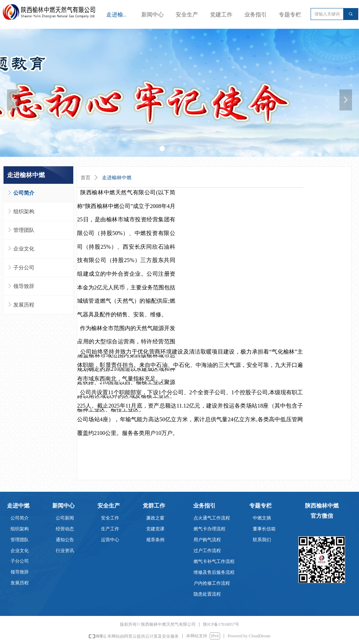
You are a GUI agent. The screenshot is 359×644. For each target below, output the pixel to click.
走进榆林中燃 (117, 178)
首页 (86, 178)
